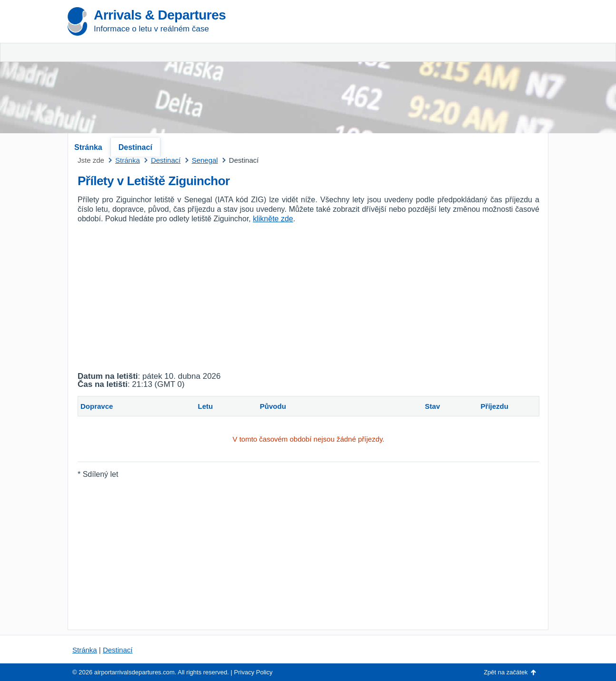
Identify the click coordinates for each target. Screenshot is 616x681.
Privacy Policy (253, 672)
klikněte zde (273, 219)
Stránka (88, 147)
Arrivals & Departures (160, 15)
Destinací (135, 147)
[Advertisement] (437, 71)
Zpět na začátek (506, 672)
